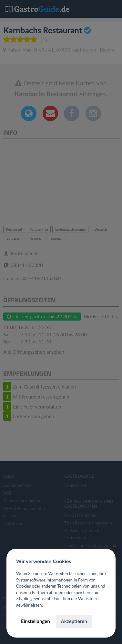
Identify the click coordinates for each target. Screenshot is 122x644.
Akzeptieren (74, 621)
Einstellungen (36, 621)
